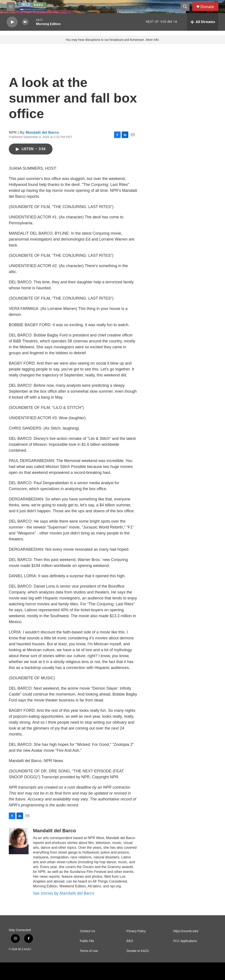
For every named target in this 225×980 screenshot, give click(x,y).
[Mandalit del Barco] (19, 841)
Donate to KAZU (138, 951)
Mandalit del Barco (42, 132)
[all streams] (203, 22)
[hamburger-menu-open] (11, 7)
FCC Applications (185, 941)
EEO (130, 941)
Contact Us (87, 931)
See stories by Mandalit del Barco (64, 893)
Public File (87, 941)
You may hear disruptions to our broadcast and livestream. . (112, 40)
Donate (207, 7)
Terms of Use (89, 951)
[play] (12, 22)
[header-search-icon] (185, 7)
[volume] (25, 22)
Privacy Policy (136, 931)
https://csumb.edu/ (186, 931)
